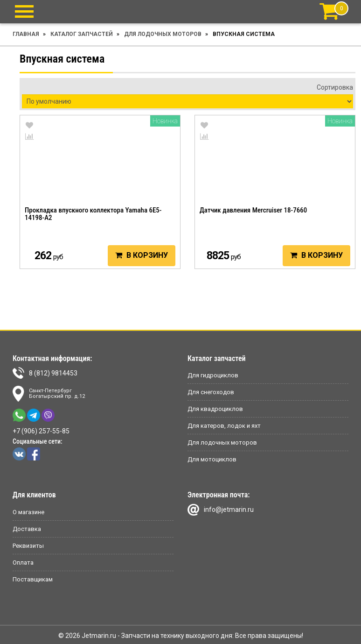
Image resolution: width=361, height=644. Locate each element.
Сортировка (335, 87)
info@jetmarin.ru (221, 510)
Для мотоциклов (212, 459)
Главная (26, 34)
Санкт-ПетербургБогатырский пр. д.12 (49, 394)
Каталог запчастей (82, 34)
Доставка (27, 529)
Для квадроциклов (215, 409)
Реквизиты (28, 546)
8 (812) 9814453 (45, 373)
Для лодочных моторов (163, 34)
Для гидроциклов (213, 375)
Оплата (23, 563)
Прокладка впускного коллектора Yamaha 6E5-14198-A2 (93, 214)
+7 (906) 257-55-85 (41, 431)
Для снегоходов (211, 392)
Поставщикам (33, 579)
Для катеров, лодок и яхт (224, 426)
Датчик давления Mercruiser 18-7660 (253, 210)
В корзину (142, 255)
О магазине (28, 512)
